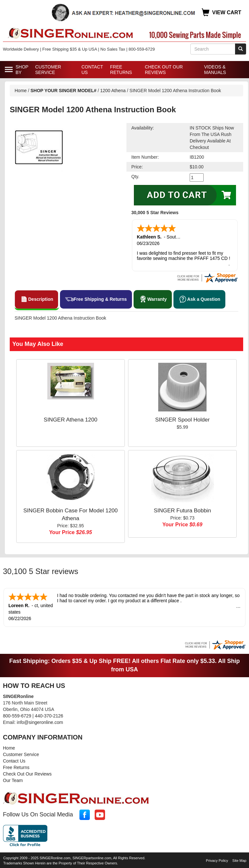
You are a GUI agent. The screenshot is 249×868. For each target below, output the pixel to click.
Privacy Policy (217, 859)
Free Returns (121, 70)
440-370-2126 (49, 715)
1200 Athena (114, 91)
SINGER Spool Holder (182, 419)
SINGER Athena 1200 (71, 419)
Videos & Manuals (215, 70)
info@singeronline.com (40, 721)
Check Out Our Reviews (164, 70)
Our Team (13, 779)
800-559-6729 (17, 715)
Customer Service (48, 70)
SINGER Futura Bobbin (182, 510)
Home (21, 91)
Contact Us (92, 70)
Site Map (239, 859)
